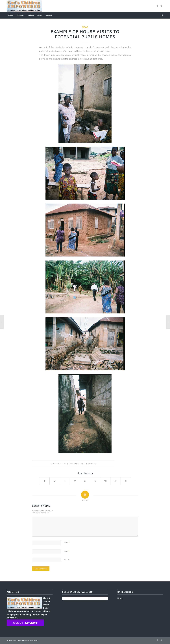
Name (67, 543)
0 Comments (77, 464)
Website (67, 560)
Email (67, 551)
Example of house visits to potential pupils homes (85, 34)
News (85, 27)
